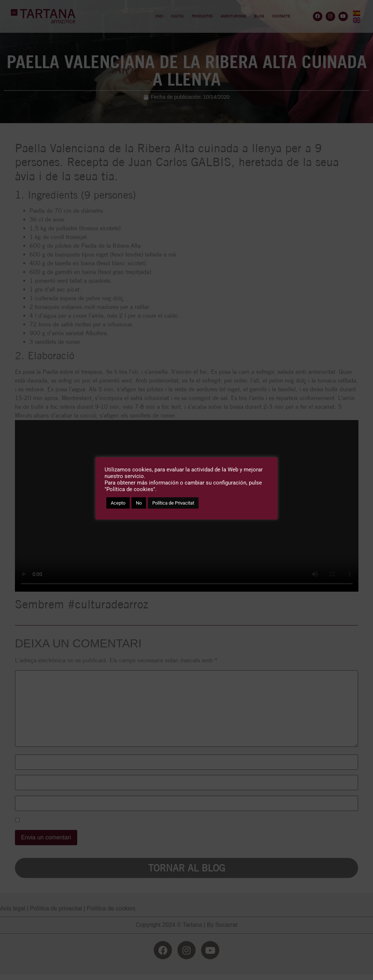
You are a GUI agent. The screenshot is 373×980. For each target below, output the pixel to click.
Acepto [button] (118, 503)
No (139, 503)
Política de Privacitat (173, 503)
